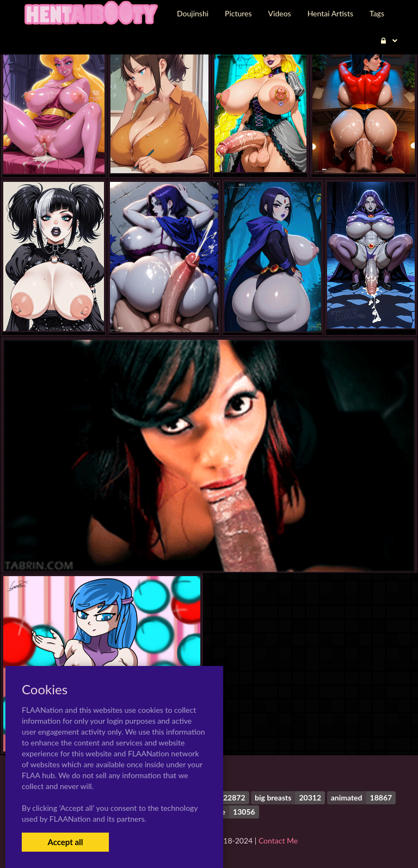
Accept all (65, 842)
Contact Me (278, 841)
